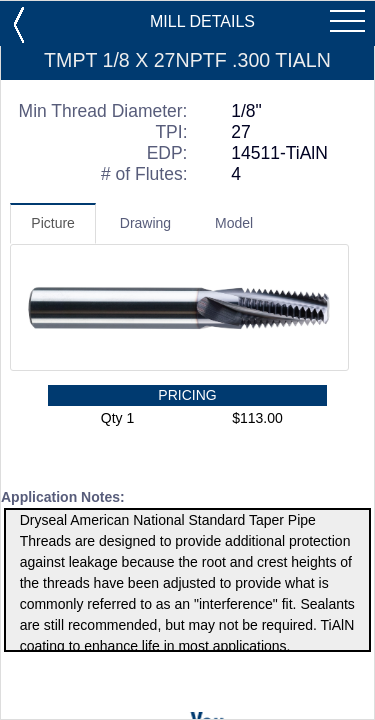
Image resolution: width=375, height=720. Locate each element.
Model (234, 223)
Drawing (145, 223)
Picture (53, 223)
